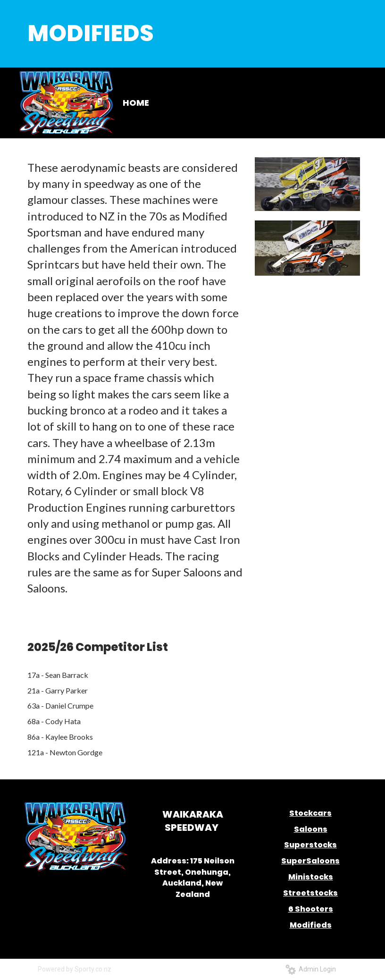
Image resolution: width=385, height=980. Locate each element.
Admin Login (311, 969)
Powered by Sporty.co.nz (75, 969)
